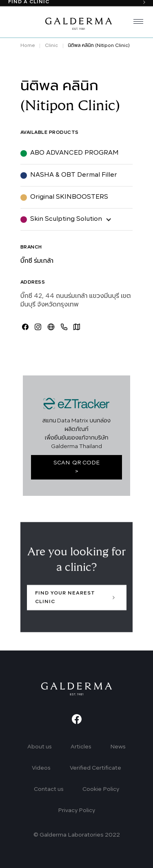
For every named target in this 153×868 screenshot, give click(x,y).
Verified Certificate (95, 768)
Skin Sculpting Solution (66, 219)
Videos (41, 768)
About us (40, 747)
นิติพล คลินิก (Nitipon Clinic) (99, 46)
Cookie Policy (101, 789)
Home (28, 46)
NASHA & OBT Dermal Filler (74, 175)
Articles (81, 747)
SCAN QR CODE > (76, 467)
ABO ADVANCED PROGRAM (74, 153)
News (118, 747)
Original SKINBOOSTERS (69, 197)
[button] (135, 23)
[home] (77, 23)
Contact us (49, 789)
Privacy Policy (76, 811)
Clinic (51, 46)
